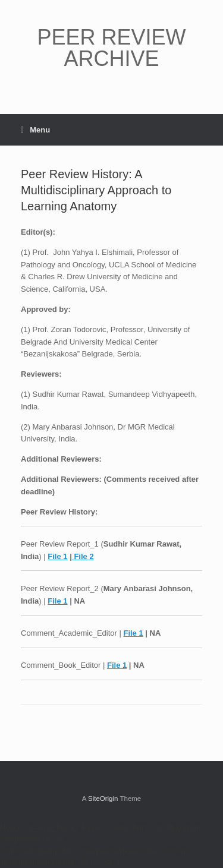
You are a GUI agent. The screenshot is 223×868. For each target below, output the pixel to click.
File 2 (83, 556)
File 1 (57, 556)
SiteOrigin (103, 798)
